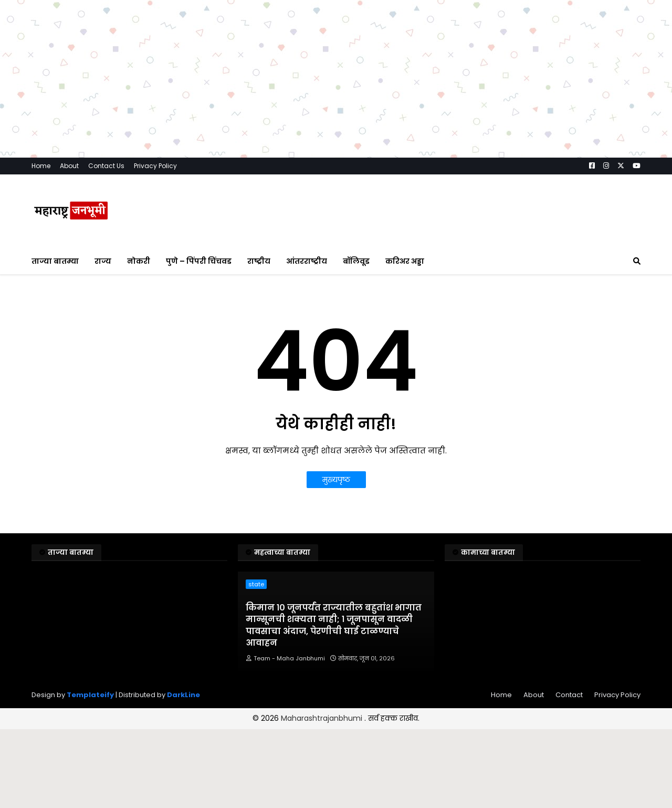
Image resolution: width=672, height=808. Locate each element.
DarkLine (183, 695)
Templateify (90, 695)
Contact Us (106, 166)
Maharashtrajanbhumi (323, 718)
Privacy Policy (155, 166)
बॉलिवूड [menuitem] (356, 261)
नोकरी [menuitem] (139, 261)
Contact (569, 695)
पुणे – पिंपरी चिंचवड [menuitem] (199, 261)
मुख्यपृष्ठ (336, 480)
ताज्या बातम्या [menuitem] (55, 261)
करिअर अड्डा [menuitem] (405, 261)
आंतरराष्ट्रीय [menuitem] (307, 261)
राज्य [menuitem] (103, 261)
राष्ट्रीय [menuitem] (259, 261)
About (69, 166)
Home (41, 166)
